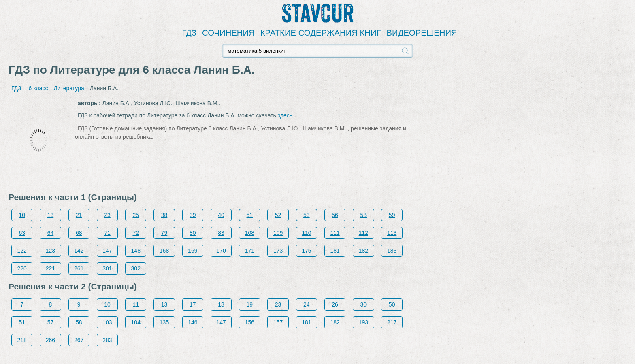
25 (136, 215)
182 (363, 251)
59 (392, 215)
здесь (286, 115)
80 (193, 233)
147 (107, 251)
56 (335, 215)
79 (164, 233)
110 (306, 233)
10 (22, 215)
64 (51, 233)
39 (193, 215)
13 (51, 215)
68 (79, 233)
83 (221, 233)
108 (250, 233)
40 (221, 215)
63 (22, 233)
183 (392, 251)
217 (392, 322)
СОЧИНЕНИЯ (228, 33)
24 (307, 304)
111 (335, 233)
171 (250, 251)
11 (136, 304)
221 (50, 268)
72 (136, 233)
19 (250, 304)
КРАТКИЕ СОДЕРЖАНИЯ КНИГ (321, 33)
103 (107, 322)
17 (193, 304)
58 (364, 215)
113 (392, 233)
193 (363, 322)
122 (22, 251)
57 (51, 322)
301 (107, 268)
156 (250, 322)
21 (79, 215)
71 (107, 233)
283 (107, 340)
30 (364, 304)
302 (136, 268)
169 (193, 251)
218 (22, 340)
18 (221, 304)
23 (107, 215)
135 (164, 322)
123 (50, 251)
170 (221, 251)
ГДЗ (189, 33)
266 (50, 340)
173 (278, 251)
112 (363, 233)
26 (335, 304)
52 (278, 215)
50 (392, 304)
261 (79, 268)
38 (164, 215)
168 (164, 251)
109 (278, 233)
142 (79, 251)
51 (250, 215)
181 (335, 251)
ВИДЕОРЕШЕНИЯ (422, 33)
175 (306, 251)
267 (79, 340)
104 (136, 322)
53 (307, 215)
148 (136, 251)
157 (278, 322)
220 (22, 268)
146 (193, 322)
